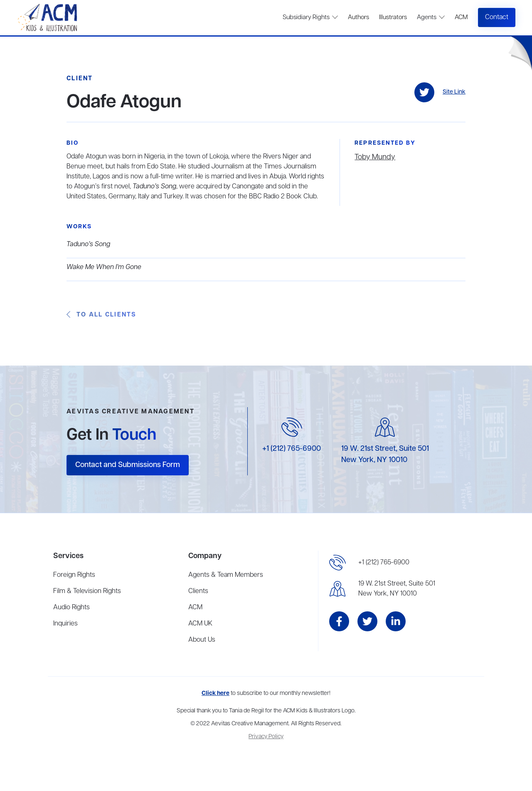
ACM (461, 17)
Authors (358, 17)
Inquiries (65, 624)
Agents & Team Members (226, 575)
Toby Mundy (375, 157)
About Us (202, 640)
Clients (198, 591)
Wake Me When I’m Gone (104, 267)
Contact (497, 17)
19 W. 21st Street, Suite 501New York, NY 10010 (397, 589)
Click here (216, 693)
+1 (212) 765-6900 (292, 449)
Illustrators (393, 17)
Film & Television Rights (87, 591)
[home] (48, 18)
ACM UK (200, 624)
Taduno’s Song (88, 245)
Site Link (454, 92)
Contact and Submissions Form (128, 465)
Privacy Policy (266, 737)
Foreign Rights (74, 575)
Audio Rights (71, 608)
